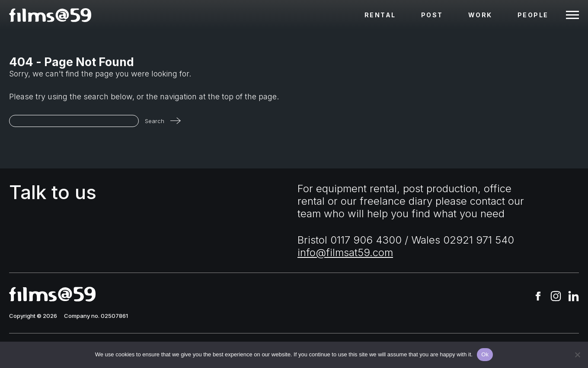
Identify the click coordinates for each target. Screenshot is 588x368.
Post (432, 15)
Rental (380, 15)
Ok (485, 354)
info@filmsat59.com (345, 252)
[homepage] (50, 15)
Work (480, 15)
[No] (577, 355)
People (533, 15)
